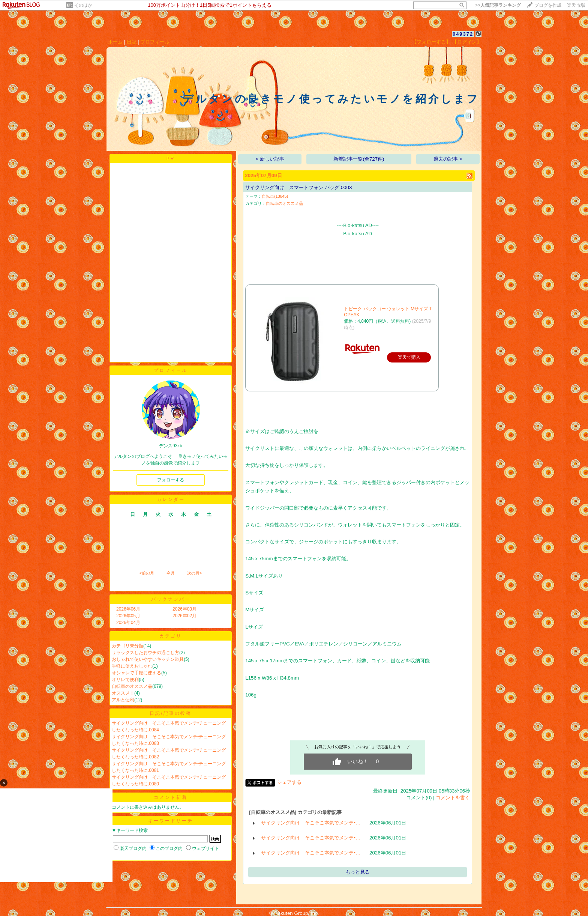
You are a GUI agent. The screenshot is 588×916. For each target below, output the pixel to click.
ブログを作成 (548, 5)
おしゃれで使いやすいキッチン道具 (148, 659)
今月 (171, 573)
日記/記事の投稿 (170, 713)
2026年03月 (184, 609)
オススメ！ (123, 693)
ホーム (115, 42)
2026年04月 (128, 623)
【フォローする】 (431, 42)
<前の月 (146, 573)
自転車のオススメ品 (132, 686)
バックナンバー (171, 599)
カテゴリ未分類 (127, 646)
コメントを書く (453, 798)
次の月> (194, 573)
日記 (132, 42)
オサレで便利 (125, 680)
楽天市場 (576, 5)
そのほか (83, 5)
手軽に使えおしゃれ (132, 666)
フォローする (171, 480)
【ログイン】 (467, 42)
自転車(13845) (275, 196)
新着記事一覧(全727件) (359, 159)
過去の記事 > (448, 159)
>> (498, 5)
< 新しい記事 (270, 159)
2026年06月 (128, 609)
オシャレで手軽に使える (136, 673)
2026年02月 (184, 616)
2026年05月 (128, 616)
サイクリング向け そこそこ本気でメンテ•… (311, 823)
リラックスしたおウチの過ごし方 (145, 653)
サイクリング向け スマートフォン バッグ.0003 (298, 187)
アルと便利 (123, 700)
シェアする (289, 782)
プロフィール (155, 42)
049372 (463, 34)
